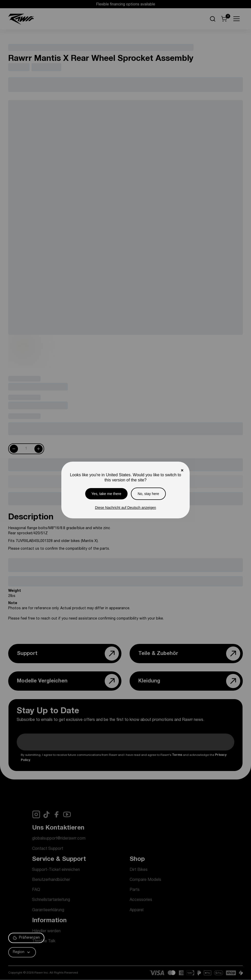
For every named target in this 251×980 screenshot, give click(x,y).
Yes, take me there (106, 494)
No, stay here (148, 494)
